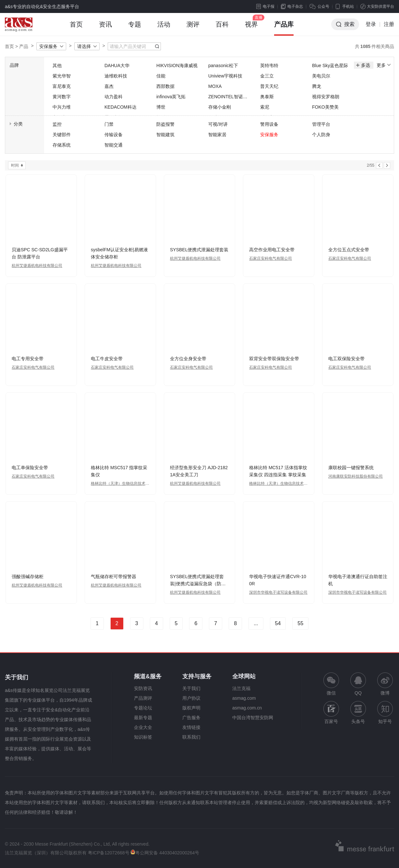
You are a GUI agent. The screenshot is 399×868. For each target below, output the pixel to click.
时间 (15, 165)
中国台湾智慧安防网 (253, 718)
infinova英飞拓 (171, 97)
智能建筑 (165, 135)
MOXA (215, 86)
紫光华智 (62, 76)
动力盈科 (114, 97)
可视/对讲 (218, 124)
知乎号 (385, 713)
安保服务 (48, 46)
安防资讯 (143, 688)
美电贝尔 (321, 76)
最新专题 (143, 718)
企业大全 (143, 727)
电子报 (265, 6)
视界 (251, 28)
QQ (358, 684)
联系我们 (191, 737)
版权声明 (191, 708)
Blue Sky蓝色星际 (330, 65)
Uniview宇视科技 (225, 76)
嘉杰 (109, 86)
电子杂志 (292, 6)
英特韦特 (269, 65)
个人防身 (321, 135)
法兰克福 (241, 688)
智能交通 (114, 145)
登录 (371, 24)
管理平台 (321, 124)
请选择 (84, 46)
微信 (331, 684)
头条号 (358, 713)
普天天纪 (269, 86)
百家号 (331, 713)
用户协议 (191, 698)
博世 (161, 107)
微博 (385, 684)
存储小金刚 (220, 107)
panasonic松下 (223, 65)
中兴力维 (62, 107)
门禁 (109, 124)
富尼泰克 (62, 86)
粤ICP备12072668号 (109, 853)
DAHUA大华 (117, 65)
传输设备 (114, 135)
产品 (24, 46)
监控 (57, 124)
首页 (76, 28)
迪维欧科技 (116, 76)
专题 (135, 28)
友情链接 (191, 727)
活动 (164, 28)
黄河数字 (62, 97)
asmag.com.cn (247, 708)
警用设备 (269, 124)
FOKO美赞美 (325, 107)
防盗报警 (165, 124)
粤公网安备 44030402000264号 (165, 853)
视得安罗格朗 (326, 97)
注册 (389, 24)
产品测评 (143, 698)
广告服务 (191, 718)
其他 (57, 65)
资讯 (105, 28)
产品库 (284, 28)
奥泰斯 (267, 97)
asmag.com (244, 698)
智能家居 (217, 135)
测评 (193, 28)
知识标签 (143, 737)
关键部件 (62, 135)
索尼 (265, 107)
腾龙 (317, 86)
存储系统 (62, 145)
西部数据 (165, 86)
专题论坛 (143, 708)
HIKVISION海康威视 (177, 65)
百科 (222, 28)
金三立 (267, 76)
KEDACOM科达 (121, 107)
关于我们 (191, 688)
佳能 (161, 76)
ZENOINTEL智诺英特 (228, 97)
